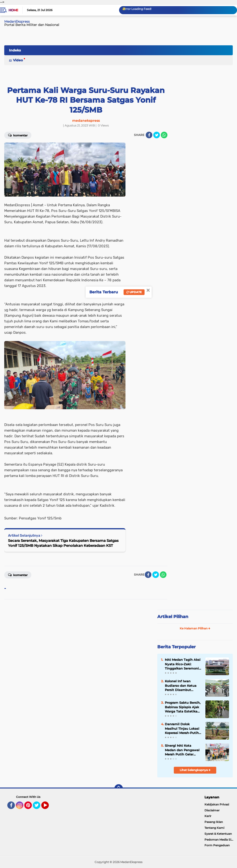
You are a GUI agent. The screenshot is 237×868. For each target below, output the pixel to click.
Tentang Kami (214, 828)
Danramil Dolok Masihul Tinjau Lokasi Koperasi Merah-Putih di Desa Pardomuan (182, 729)
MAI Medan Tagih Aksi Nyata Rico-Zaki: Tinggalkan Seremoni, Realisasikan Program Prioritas (183, 664)
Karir (208, 816)
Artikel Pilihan (173, 617)
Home (13, 10)
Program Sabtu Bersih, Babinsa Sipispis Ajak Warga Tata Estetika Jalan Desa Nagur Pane (183, 707)
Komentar (18, 575)
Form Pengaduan (217, 845)
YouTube (48, 807)
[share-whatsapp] (164, 135)
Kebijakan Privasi (217, 804)
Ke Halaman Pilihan (195, 628)
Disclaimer (212, 810)
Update (134, 292)
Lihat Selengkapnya (195, 770)
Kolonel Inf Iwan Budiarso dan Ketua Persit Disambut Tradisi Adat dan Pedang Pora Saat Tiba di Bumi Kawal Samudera (183, 686)
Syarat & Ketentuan (218, 834)
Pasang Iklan (214, 822)
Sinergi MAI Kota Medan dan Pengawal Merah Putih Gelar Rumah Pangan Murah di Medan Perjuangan (183, 750)
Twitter (39, 807)
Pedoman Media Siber (220, 840)
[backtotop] (119, 788)
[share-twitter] (157, 135)
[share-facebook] (149, 135)
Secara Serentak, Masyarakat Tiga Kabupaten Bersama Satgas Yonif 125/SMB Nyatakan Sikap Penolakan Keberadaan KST (63, 543)
